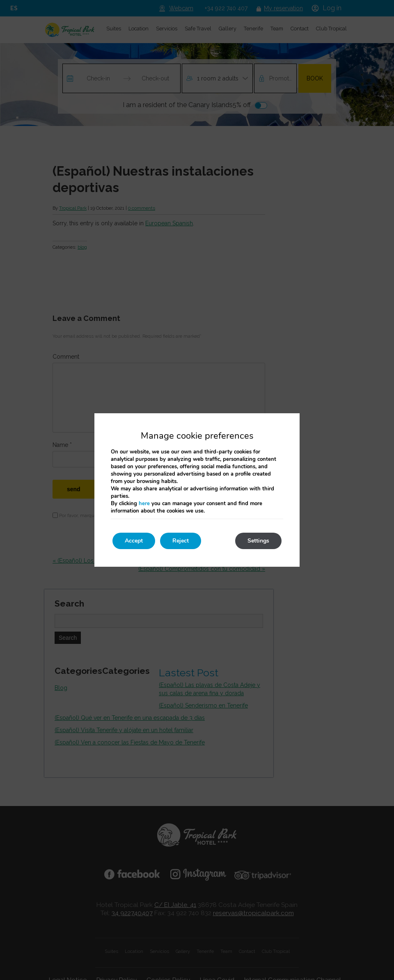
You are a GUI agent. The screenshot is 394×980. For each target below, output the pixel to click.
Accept (134, 541)
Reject (181, 541)
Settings (258, 541)
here (144, 504)
